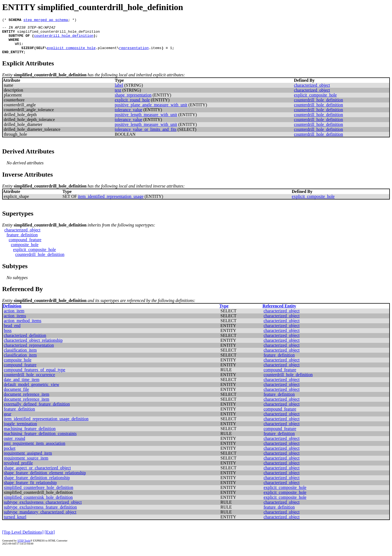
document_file (16, 396)
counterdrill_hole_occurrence (29, 381)
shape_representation (133, 102)
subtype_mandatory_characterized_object (40, 519)
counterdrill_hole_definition (64, 39)
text (118, 97)
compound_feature (25, 246)
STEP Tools (24, 547)
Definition (12, 312)
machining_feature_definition (30, 435)
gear (8, 420)
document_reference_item (27, 401)
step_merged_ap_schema (46, 20)
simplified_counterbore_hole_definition (39, 494)
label (119, 92)
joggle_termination (20, 430)
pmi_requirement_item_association (35, 450)
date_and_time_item (22, 386)
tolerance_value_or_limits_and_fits (146, 136)
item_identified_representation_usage (111, 203)
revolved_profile (18, 469)
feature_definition (22, 241)
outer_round (14, 445)
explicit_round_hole (132, 106)
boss (8, 337)
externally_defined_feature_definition (37, 411)
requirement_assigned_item (28, 460)
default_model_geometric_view (31, 391)
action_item (14, 317)
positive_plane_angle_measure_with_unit (151, 111)
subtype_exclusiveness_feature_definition (40, 514)
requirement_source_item (26, 465)
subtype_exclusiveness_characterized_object (43, 509)
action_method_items (23, 327)
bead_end (12, 332)
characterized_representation (29, 352)
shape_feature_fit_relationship (30, 489)
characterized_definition (25, 342)
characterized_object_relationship (33, 347)
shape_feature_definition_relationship (37, 484)
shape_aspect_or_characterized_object (37, 474)
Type (224, 312)
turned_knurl (15, 523)
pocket (10, 455)
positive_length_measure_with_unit (146, 121)
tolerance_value (128, 116)
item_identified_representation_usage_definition (46, 425)
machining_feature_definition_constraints (40, 440)
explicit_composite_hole (71, 53)
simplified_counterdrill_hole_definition (59, 34)
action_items (15, 322)
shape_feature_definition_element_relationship (45, 479)
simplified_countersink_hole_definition (38, 504)
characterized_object (312, 92)
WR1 (18, 49)
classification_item (20, 357)
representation (134, 53)
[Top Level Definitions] (23, 539)
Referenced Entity (279, 312)
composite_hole (25, 251)
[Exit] (50, 539)
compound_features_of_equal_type (35, 376)
